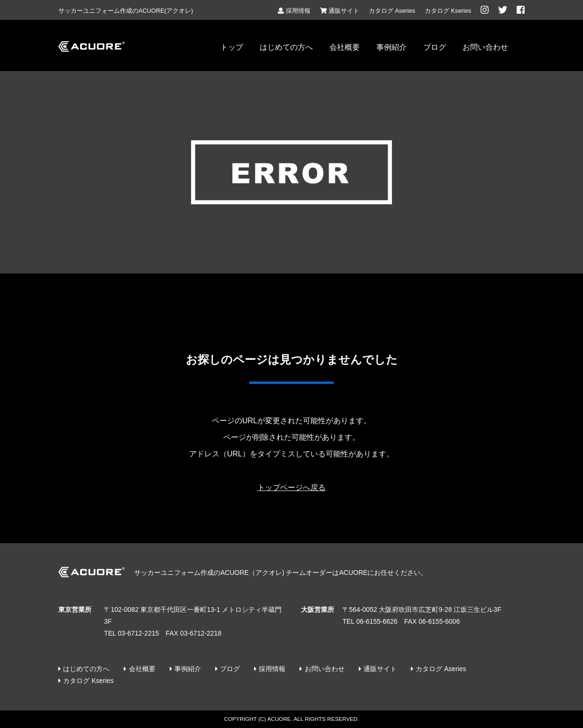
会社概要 (345, 47)
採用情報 (294, 11)
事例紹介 (392, 47)
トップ (232, 47)
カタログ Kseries (448, 11)
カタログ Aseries (392, 11)
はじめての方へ (286, 47)
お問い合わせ (485, 47)
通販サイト (340, 11)
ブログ (435, 47)
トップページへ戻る (291, 487)
